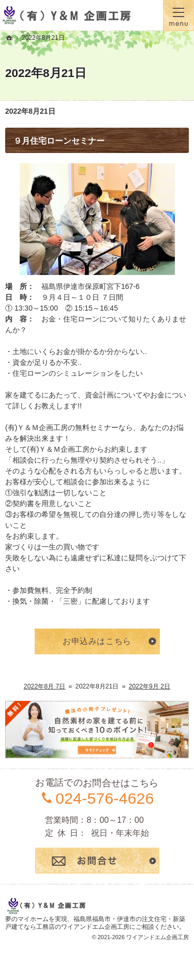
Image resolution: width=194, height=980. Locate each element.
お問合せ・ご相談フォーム (97, 861)
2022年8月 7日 (45, 686)
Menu (178, 16)
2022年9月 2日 (150, 686)
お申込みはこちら (97, 641)
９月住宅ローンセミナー (59, 141)
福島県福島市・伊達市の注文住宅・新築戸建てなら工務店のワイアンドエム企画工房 (95, 923)
